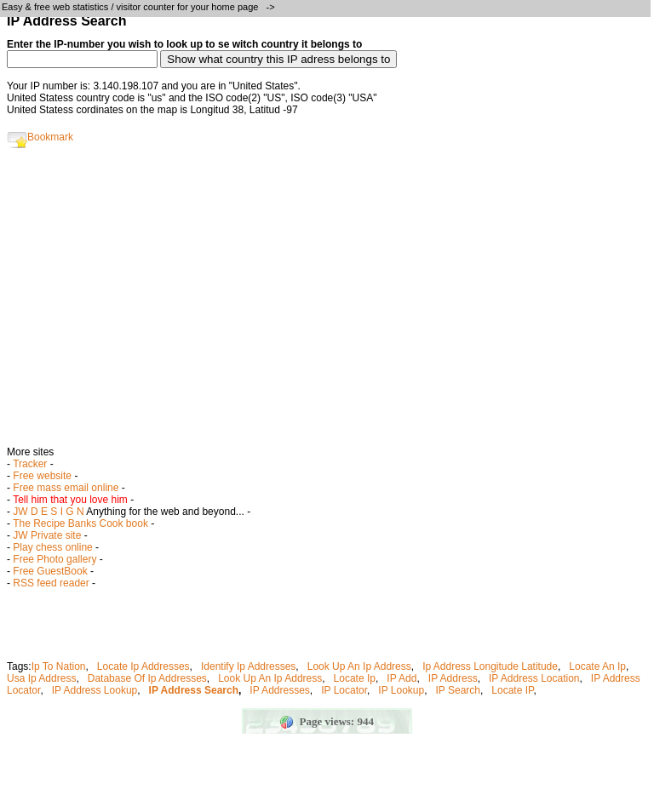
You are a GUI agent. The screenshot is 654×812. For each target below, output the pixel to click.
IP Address (453, 678)
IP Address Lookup (95, 690)
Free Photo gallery (54, 559)
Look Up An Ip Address (359, 666)
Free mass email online (66, 488)
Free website (42, 476)
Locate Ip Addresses (143, 666)
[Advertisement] (327, 303)
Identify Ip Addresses (248, 666)
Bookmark (40, 137)
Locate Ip (355, 678)
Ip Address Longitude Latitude (490, 666)
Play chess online (52, 547)
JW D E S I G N (48, 512)
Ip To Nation (59, 666)
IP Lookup (401, 690)
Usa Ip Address (41, 678)
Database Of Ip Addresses (147, 678)
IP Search (458, 690)
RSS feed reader (51, 583)
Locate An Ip (597, 666)
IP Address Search (194, 690)
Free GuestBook (50, 571)
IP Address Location (534, 678)
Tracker (30, 464)
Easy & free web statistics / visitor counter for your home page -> (140, 7)
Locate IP (512, 690)
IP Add (402, 678)
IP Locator (344, 690)
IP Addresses (280, 690)
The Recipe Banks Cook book (80, 523)
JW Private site (47, 535)
